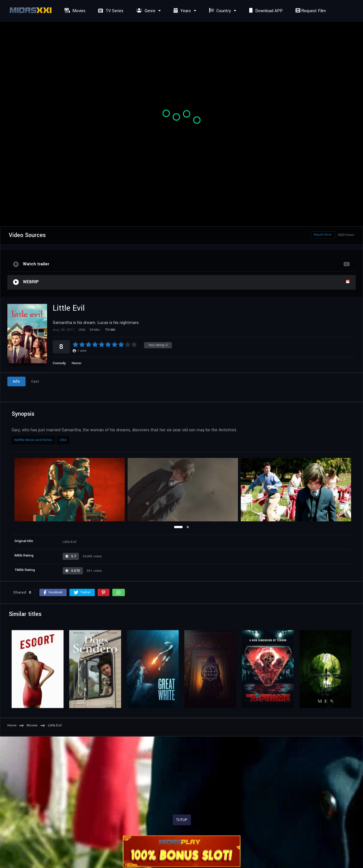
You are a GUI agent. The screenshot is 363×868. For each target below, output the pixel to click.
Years (181, 11)
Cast (35, 381)
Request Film (310, 11)
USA (63, 440)
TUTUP (182, 820)
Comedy (59, 363)
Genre (145, 11)
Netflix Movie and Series (33, 440)
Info (16, 381)
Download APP (265, 11)
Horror (77, 363)
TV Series (110, 11)
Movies (74, 11)
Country (219, 11)
